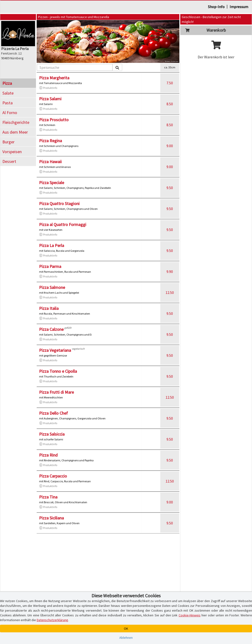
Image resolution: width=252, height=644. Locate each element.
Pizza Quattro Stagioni (59, 204)
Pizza (7, 83)
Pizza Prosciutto (54, 120)
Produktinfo (48, 88)
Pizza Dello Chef (53, 413)
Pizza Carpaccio (53, 476)
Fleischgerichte (16, 122)
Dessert (9, 161)
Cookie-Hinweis (190, 615)
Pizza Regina (50, 141)
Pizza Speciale (52, 183)
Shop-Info (216, 7)
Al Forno (10, 113)
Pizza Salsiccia (52, 434)
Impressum (239, 7)
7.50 (170, 83)
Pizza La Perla (52, 245)
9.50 (170, 188)
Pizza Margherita (54, 78)
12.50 (170, 292)
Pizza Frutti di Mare (56, 392)
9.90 (170, 272)
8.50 (170, 104)
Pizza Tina (48, 497)
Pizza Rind (48, 455)
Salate (8, 93)
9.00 (170, 146)
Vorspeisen (12, 152)
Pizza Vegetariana (55, 350)
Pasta (8, 103)
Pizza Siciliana (51, 518)
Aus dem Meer (15, 132)
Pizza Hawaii (50, 162)
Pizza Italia (49, 308)
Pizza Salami (50, 99)
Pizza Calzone (51, 329)
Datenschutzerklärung (52, 620)
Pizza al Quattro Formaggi (63, 224)
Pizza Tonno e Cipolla (58, 371)
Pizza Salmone (52, 287)
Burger (8, 142)
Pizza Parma (50, 266)
